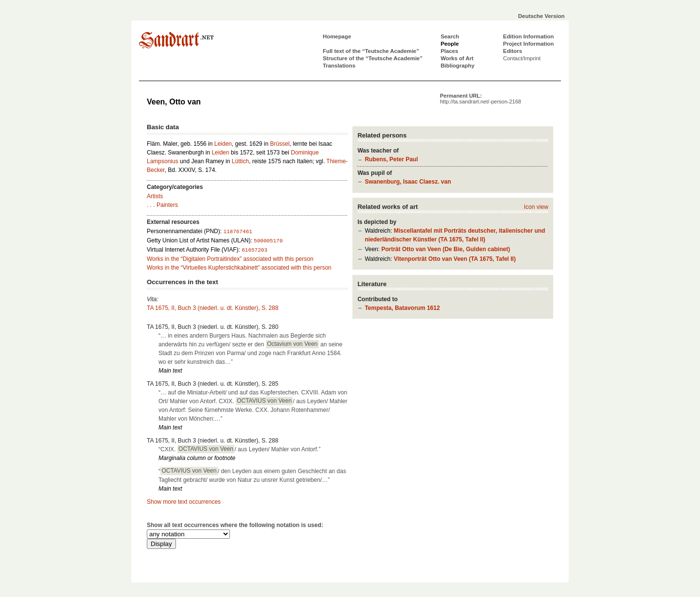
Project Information (528, 44)
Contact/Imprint (522, 58)
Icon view (536, 207)
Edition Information (528, 36)
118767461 (237, 232)
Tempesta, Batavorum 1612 (402, 308)
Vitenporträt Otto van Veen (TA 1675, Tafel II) (455, 259)
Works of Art (457, 58)
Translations (339, 66)
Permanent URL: (481, 99)
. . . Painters (162, 205)
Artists (155, 196)
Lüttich (240, 161)
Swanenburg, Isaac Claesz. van (408, 182)
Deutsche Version (542, 16)
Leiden (223, 144)
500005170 (268, 241)
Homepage (337, 36)
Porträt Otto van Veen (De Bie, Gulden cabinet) (446, 249)
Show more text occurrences (184, 502)
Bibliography (457, 66)
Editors (513, 51)
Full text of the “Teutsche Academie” (371, 51)
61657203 (254, 250)
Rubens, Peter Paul (391, 159)
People (449, 44)
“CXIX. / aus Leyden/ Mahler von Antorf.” (239, 449)
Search (450, 36)
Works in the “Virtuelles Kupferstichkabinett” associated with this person (239, 268)
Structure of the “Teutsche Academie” (373, 58)
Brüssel (280, 144)
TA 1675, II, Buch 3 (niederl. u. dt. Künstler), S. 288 (213, 308)
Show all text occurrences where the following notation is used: (235, 525)
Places (449, 51)
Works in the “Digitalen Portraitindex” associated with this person (230, 259)
